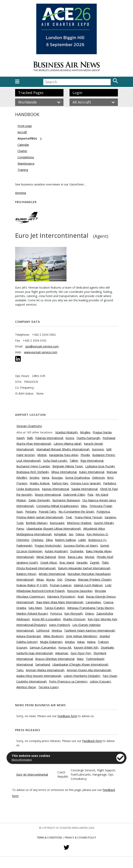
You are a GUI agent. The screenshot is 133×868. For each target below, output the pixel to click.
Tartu (20, 670)
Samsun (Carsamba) (43, 647)
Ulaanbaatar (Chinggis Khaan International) (80, 664)
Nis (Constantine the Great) (76, 512)
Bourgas (57, 478)
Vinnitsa (57, 630)
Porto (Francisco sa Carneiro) (68, 681)
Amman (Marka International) (45, 670)
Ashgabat (60, 534)
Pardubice (110, 483)
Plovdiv (85, 455)
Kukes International (92, 472)
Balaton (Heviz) (26, 574)
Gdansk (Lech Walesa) (88, 585)
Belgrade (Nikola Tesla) (68, 466)
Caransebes (93, 602)
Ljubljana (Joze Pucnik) (100, 466)
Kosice (70, 438)
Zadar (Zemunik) (39, 500)
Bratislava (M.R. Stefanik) (33, 472)
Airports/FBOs (27, 138)
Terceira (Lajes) (48, 687)
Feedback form (67, 716)
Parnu (20, 529)
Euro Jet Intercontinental (32, 774)
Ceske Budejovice (28, 489)
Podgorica (103, 512)
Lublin (82, 540)
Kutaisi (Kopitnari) (56, 551)
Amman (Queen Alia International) (89, 670)
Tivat (69, 517)
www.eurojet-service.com (41, 352)
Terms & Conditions (49, 838)
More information (22, 760)
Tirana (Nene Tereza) (88, 517)
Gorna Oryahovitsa (77, 478)
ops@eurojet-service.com (42, 346)
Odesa (80, 534)
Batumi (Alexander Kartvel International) (84, 568)
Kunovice (98, 449)
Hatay (81, 642)
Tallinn (74, 461)
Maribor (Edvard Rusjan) (32, 613)
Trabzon (103, 642)
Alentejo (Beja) (26, 687)
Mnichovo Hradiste (79, 523)
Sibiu (84, 506)
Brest (62, 557)
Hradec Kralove (40, 483)
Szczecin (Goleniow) (29, 551)
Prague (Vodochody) (48, 546)
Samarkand (43, 664)
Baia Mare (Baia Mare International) (60, 602)
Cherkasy (37, 540)
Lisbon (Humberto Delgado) (82, 676)
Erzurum (22, 647)
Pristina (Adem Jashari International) (40, 517)
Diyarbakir (107, 647)
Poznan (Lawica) (61, 585)
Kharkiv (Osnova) (74, 619)
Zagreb (95, 563)
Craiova (108, 602)
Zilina (49, 540)
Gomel (104, 546)
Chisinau (70, 580)
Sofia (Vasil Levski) (55, 461)
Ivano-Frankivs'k (59, 625)
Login (77, 93)
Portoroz (56, 613)
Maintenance (26, 164)
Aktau (40, 580)
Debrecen (98, 478)
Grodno (34, 478)
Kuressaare (57, 523)
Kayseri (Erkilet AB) (86, 647)
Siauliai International (84, 489)
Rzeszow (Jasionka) (80, 591)
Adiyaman (62, 653)
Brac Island (67, 563)
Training (23, 170)
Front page (25, 126)
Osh (60, 580)
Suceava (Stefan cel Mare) (81, 546)
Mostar (90, 557)
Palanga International (49, 438)
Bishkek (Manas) (37, 523)
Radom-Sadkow (65, 540)
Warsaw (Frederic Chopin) (95, 580)
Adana (91, 642)
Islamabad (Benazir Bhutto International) (63, 449)
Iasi (71, 534)
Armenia (21, 193)
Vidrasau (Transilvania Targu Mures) (90, 608)
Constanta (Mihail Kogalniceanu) (57, 506)
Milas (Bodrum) (53, 636)
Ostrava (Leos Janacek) (86, 483)
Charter (22, 151)
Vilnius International (64, 472)
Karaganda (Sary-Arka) (64, 455)
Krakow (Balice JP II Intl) (32, 585)
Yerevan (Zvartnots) (29, 426)
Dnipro (89, 613)
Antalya (70, 642)
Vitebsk (42, 455)
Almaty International (52, 574)
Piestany (31, 512)
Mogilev (85, 432)
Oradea (21, 608)
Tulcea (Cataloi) (55, 608)
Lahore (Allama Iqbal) (68, 444)
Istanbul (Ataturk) (66, 432)
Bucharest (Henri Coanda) (33, 466)
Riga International (92, 461)
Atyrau (50, 580)
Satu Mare (35, 608)
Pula (90, 495)
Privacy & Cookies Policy (80, 838)
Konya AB (65, 647)
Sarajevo (110, 517)
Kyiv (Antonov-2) (97, 534)
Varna (45, 478)
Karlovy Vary (60, 483)
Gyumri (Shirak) (104, 523)
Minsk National (46, 557)
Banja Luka (75, 557)
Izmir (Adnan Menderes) (82, 636)
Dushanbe (77, 551)
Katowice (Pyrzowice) (61, 596)
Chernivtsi (23, 540)
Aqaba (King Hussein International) (39, 676)
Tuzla (20, 523)
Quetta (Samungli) (88, 438)
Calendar (23, 145)
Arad (81, 596)
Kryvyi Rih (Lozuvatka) (46, 619)
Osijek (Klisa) (49, 563)
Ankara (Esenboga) (29, 636)
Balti (30, 438)
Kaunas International (55, 489)
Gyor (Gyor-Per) (81, 653)
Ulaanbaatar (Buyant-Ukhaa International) (54, 529)
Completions (26, 157)
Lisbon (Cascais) (100, 681)
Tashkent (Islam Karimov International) (89, 630)
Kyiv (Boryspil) (73, 613)
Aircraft (22, 132)
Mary (80, 659)
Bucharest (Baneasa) (66, 500)
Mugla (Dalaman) (51, 642)
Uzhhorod (43, 630)
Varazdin (82, 563)
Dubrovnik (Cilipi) (74, 495)
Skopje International (48, 495)
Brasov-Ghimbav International (55, 659)
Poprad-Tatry (47, 512)
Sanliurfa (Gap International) (35, 653)
